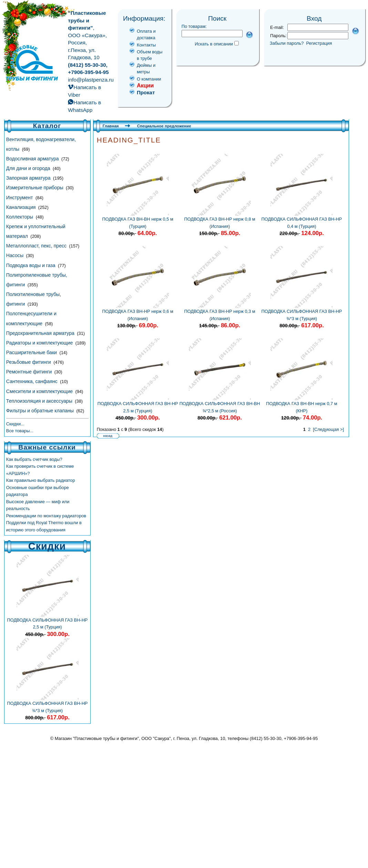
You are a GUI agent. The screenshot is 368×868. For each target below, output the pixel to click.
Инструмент (20, 198)
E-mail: (277, 27)
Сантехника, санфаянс (33, 381)
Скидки (47, 546)
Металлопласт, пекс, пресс (37, 246)
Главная (111, 126)
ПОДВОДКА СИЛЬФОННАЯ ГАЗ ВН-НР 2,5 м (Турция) (48, 621)
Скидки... (15, 424)
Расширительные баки (32, 352)
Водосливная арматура (33, 159)
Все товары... (20, 431)
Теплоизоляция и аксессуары (40, 401)
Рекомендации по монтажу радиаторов (46, 516)
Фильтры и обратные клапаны (41, 411)
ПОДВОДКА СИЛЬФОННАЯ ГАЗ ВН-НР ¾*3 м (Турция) (48, 704)
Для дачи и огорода (29, 168)
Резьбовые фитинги (29, 362)
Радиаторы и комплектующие (40, 343)
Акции (145, 86)
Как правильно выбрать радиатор (41, 480)
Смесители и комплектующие (40, 391)
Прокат (146, 92)
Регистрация (319, 43)
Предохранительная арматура (41, 333)
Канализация (22, 207)
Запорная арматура (29, 178)
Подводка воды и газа (32, 265)
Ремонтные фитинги (30, 372)
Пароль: (278, 36)
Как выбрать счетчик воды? (34, 459)
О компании (149, 79)
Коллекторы (20, 217)
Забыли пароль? (287, 43)
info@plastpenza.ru (91, 80)
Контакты (146, 45)
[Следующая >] (328, 429)
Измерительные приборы (35, 188)
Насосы (16, 255)
